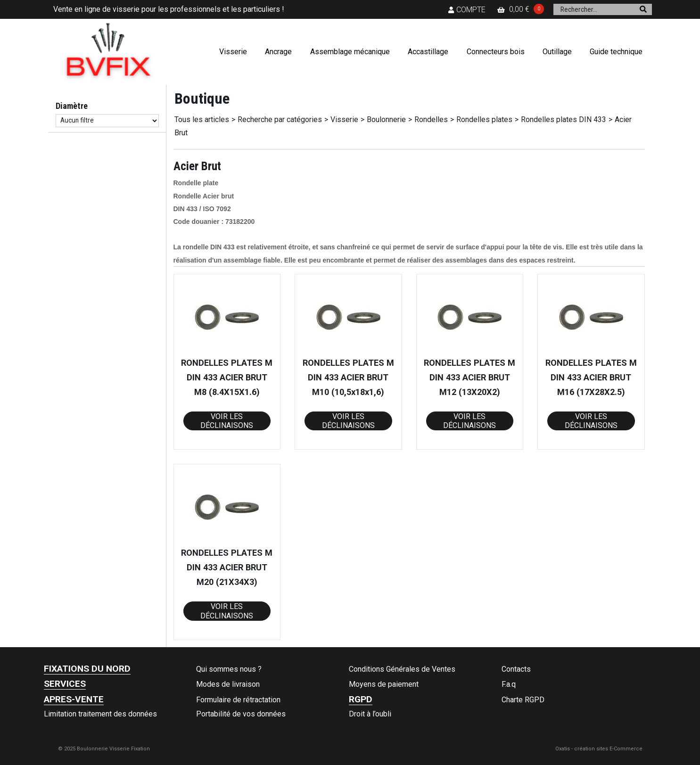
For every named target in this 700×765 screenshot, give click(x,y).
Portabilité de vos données (241, 714)
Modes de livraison (228, 684)
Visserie (233, 52)
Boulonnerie (386, 119)
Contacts (516, 669)
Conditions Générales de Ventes (402, 669)
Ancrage (278, 52)
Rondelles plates (484, 119)
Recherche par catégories (280, 119)
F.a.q (509, 684)
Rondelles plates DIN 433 (564, 119)
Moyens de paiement (384, 684)
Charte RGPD (523, 700)
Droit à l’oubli (370, 714)
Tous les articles (202, 119)
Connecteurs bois (496, 52)
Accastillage (428, 52)
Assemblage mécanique (350, 52)
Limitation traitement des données (100, 714)
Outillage (557, 52)
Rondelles (431, 119)
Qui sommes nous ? (229, 669)
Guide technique (616, 52)
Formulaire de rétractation (238, 700)
